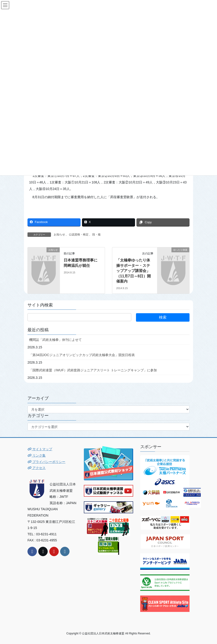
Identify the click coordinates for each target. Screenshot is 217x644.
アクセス (37, 468)
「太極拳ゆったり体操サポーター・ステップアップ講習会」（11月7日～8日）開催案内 (134, 271)
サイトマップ (40, 449)
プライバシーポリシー (46, 462)
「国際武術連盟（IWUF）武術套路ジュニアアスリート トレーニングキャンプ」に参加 (93, 370)
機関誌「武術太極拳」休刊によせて (55, 340)
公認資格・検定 (79, 235)
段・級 (97, 235)
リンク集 (37, 455)
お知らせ (59, 235)
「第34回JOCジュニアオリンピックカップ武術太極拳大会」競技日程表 (82, 355)
